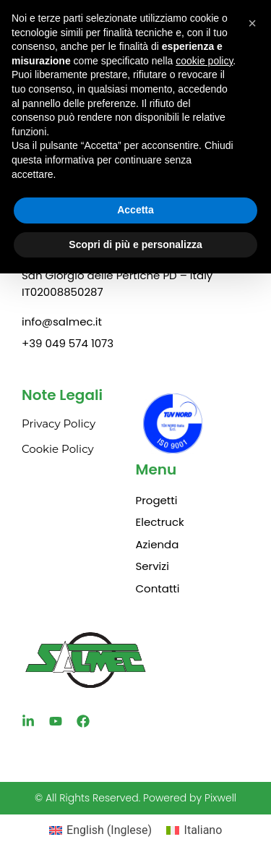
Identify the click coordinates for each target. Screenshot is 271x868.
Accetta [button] (135, 210)
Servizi (152, 566)
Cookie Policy (58, 449)
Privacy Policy (59, 424)
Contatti (158, 588)
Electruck (160, 522)
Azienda (158, 544)
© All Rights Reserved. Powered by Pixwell (135, 798)
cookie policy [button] (204, 61)
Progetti (157, 500)
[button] (252, 23)
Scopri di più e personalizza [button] (135, 244)
